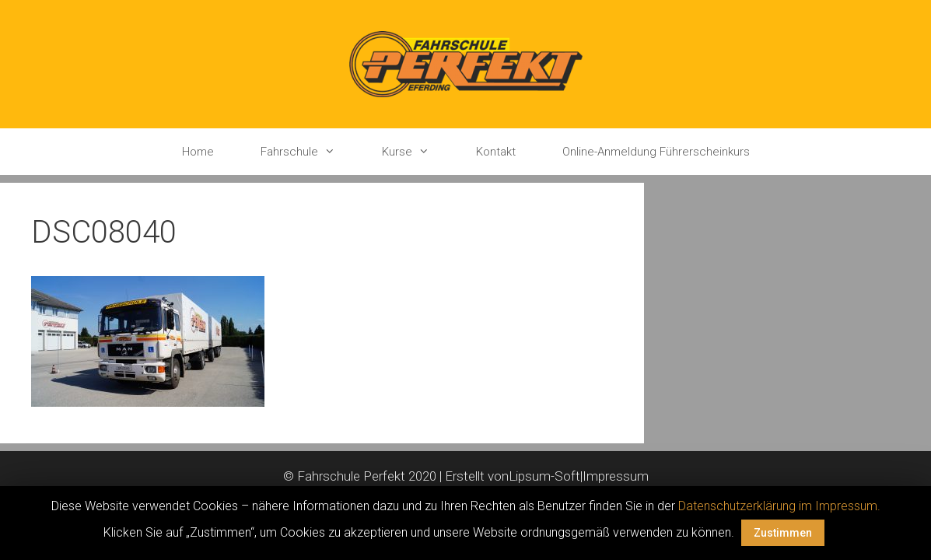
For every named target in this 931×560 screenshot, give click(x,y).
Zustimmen (783, 533)
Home (198, 152)
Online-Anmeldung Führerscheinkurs (656, 152)
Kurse (417, 152)
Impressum (616, 476)
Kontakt (496, 152)
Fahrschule (310, 152)
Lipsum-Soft (544, 476)
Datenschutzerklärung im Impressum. (779, 506)
